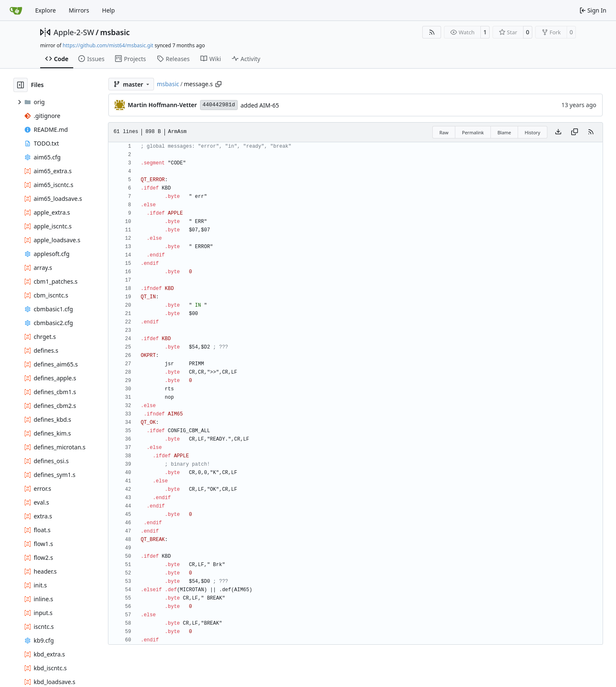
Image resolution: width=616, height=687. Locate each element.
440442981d (219, 105)
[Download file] (558, 132)
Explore (45, 10)
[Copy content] (575, 132)
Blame (504, 132)
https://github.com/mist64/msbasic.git (108, 45)
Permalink (473, 132)
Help (109, 10)
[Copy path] (218, 84)
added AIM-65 (260, 105)
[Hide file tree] (21, 85)
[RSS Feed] (432, 32)
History (533, 132)
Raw (444, 132)
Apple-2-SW (74, 32)
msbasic (115, 32)
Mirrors (79, 10)
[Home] (16, 10)
